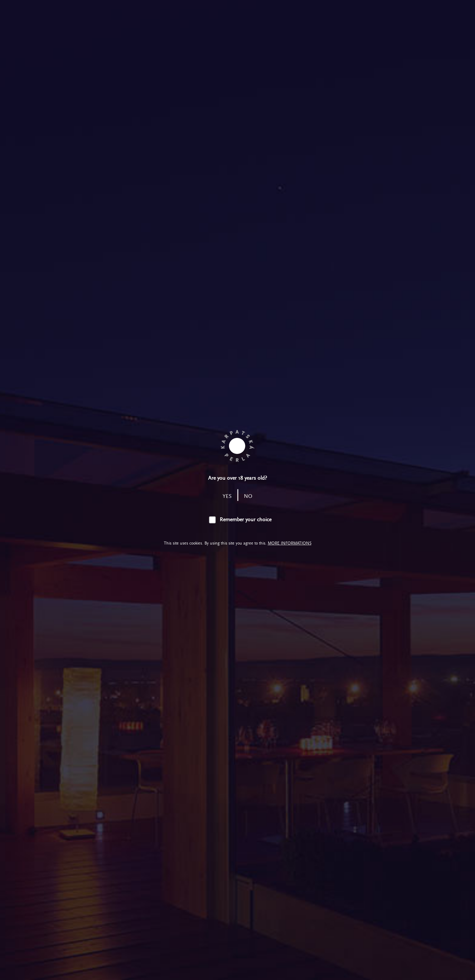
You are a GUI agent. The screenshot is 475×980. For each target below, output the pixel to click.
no (248, 496)
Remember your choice (246, 520)
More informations (290, 543)
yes (227, 496)
